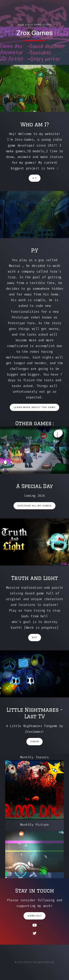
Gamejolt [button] (35, 916)
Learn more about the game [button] (35, 407)
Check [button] (35, 742)
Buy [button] (35, 637)
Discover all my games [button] (35, 506)
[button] (35, 925)
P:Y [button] (35, 178)
